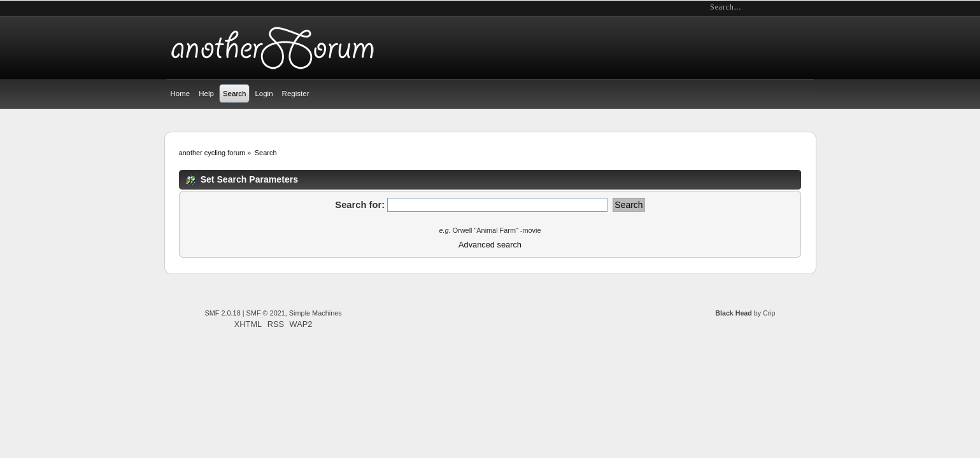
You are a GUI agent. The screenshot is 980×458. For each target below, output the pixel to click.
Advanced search (490, 245)
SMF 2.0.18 (223, 313)
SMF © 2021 (266, 313)
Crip (769, 313)
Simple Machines (316, 313)
